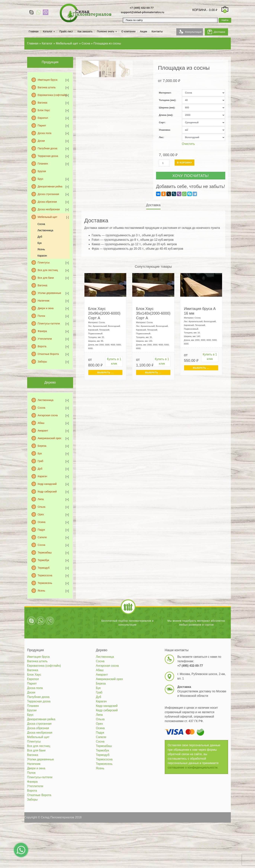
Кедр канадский (47, 484)
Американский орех (50, 438)
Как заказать (85, 32)
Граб (41, 461)
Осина (42, 522)
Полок (41, 316)
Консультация (193, 32)
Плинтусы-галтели (49, 323)
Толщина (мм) (167, 100)
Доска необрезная (49, 209)
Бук (40, 243)
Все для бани (46, 278)
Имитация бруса (48, 80)
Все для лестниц (48, 270)
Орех (41, 514)
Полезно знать (106, 32)
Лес (161, 137)
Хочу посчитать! (191, 176)
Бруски (42, 171)
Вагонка (43, 103)
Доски (41, 141)
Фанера (42, 331)
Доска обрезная (47, 202)
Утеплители (45, 339)
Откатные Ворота (48, 354)
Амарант (43, 431)
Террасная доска (48, 156)
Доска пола (45, 133)
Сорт (162, 122)
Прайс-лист (66, 32)
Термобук (44, 560)
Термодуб (44, 568)
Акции (143, 32)
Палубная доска (48, 148)
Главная (34, 32)
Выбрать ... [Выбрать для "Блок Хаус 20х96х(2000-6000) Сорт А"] (105, 372)
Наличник (44, 301)
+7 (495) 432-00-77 (142, 8)
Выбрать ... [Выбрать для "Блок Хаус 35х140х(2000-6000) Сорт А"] (153, 372)
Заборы (42, 362)
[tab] (153, 205)
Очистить (188, 144)
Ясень (41, 249)
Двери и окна (46, 308)
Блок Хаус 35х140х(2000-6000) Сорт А (153, 313)
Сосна (41, 224)
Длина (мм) (166, 115)
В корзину (184, 163)
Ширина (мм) (167, 108)
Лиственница (45, 230)
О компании (128, 32)
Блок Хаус (44, 110)
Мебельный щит (48, 217)
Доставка (220, 32)
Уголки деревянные (49, 293)
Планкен (43, 164)
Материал (165, 93)
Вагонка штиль (47, 87)
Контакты (157, 32)
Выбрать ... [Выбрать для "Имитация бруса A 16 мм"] (201, 368)
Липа (41, 499)
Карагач (42, 256)
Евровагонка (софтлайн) (53, 95)
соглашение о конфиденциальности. (193, 768)
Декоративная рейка (50, 186)
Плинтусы (44, 263)
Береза (42, 446)
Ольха (42, 507)
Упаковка (164, 130)
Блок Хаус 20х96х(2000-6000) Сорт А (104, 313)
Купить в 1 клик (114, 361)
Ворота (42, 346)
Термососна (45, 575)
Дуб (40, 237)
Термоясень (45, 583)
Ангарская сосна (48, 415)
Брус (41, 179)
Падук (41, 530)
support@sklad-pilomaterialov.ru (142, 12)
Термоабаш (45, 553)
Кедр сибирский (47, 492)
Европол (43, 118)
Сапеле (42, 537)
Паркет (42, 125)
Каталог (48, 32)
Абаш (41, 423)
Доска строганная (48, 194)
